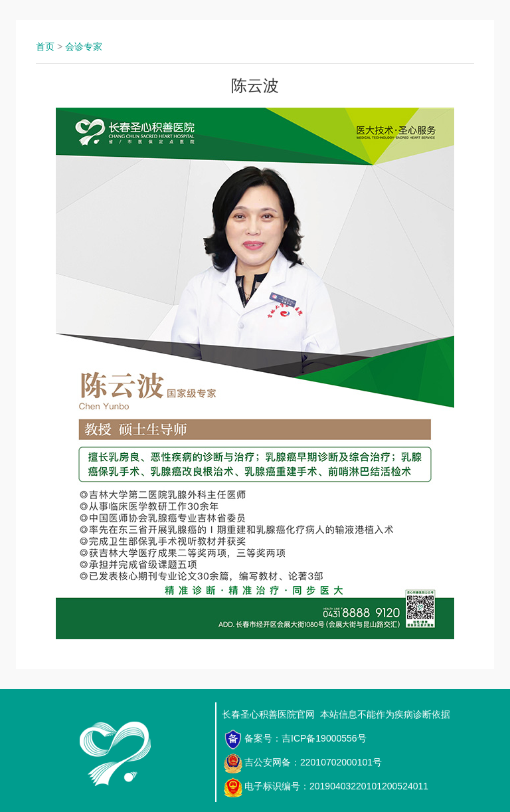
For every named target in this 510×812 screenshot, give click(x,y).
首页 (45, 47)
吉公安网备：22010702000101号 (302, 763)
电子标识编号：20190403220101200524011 (326, 787)
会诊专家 (84, 47)
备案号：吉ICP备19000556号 (295, 740)
